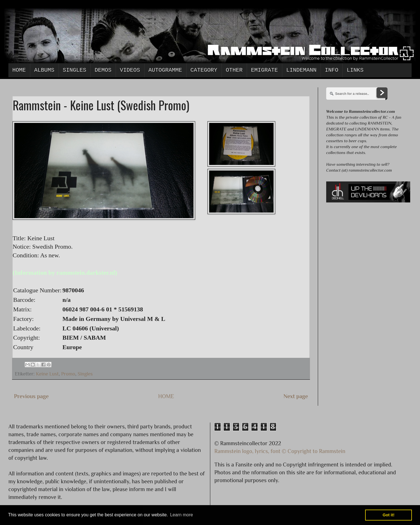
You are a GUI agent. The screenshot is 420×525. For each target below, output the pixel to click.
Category (204, 70)
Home (19, 70)
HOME (166, 396)
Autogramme (165, 70)
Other (234, 70)
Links (355, 70)
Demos (103, 70)
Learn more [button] (181, 515)
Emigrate (264, 70)
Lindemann (301, 70)
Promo (68, 374)
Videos (130, 70)
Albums (44, 70)
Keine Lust (47, 374)
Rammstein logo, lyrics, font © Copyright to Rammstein (280, 451)
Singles (74, 70)
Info (332, 70)
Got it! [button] (389, 515)
